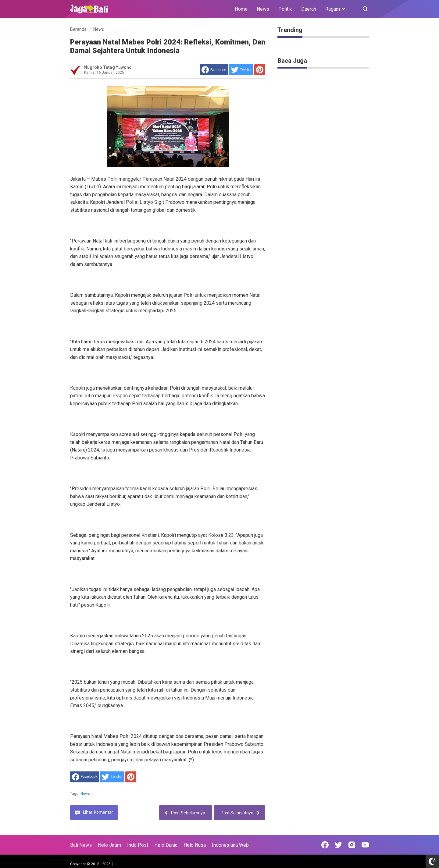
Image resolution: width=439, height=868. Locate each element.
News (263, 9)
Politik (285, 9)
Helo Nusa (195, 845)
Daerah (309, 9)
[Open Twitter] (338, 845)
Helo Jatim (109, 845)
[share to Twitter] (241, 70)
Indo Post (138, 845)
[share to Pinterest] (260, 70)
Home (241, 9)
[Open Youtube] (365, 845)
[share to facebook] (214, 70)
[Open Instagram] (352, 845)
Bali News (81, 845)
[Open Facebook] (325, 845)
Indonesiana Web (230, 845)
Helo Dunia (166, 845)
